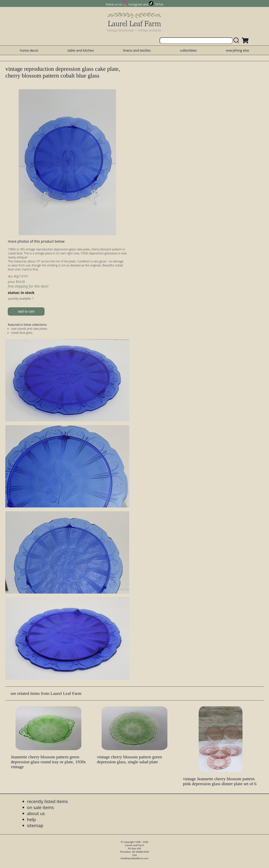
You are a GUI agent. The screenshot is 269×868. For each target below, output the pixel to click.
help (31, 819)
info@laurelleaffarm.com (134, 858)
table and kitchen (81, 50)
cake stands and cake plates (29, 329)
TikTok (159, 4)
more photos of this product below (36, 241)
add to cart (26, 311)
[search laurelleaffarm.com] (237, 41)
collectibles (188, 50)
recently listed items (47, 801)
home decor (29, 50)
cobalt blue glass (22, 333)
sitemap (35, 825)
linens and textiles (137, 50)
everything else (237, 50)
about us (36, 813)
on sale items (40, 807)
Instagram (135, 4)
